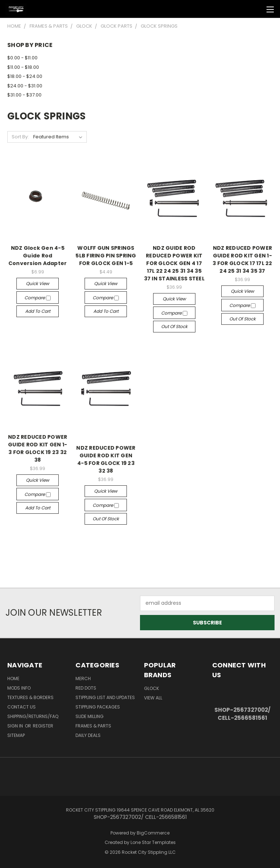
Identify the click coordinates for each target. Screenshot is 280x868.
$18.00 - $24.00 (25, 76)
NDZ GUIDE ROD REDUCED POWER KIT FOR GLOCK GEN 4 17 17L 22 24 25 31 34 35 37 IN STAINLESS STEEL (174, 263)
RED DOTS (86, 688)
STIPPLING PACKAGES (98, 707)
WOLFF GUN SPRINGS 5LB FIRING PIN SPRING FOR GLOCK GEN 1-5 (106, 256)
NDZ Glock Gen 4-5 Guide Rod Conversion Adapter (38, 256)
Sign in (16, 726)
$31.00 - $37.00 (24, 95)
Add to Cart (38, 311)
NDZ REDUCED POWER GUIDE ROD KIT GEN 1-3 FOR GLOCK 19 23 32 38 (38, 448)
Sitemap (16, 735)
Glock (151, 688)
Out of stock (174, 326)
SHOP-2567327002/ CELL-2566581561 (242, 714)
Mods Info (19, 688)
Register (43, 726)
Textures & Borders (30, 697)
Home (13, 678)
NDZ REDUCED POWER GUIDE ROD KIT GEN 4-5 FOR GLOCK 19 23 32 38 (106, 459)
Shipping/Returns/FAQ (33, 716)
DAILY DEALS (88, 735)
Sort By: (20, 137)
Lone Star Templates (153, 842)
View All (153, 698)
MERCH (83, 678)
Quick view (38, 283)
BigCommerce (153, 833)
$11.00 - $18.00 (23, 67)
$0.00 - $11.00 (22, 58)
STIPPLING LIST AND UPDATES (105, 697)
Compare (38, 298)
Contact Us (22, 707)
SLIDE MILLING (90, 716)
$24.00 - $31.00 (25, 86)
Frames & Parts (93, 726)
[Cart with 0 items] (256, 9)
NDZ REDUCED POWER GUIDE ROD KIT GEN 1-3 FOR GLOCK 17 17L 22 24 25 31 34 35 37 (242, 259)
